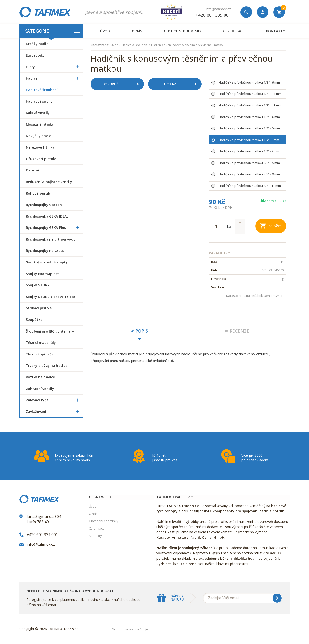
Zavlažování (54, 412)
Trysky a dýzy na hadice (47, 365)
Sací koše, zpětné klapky (47, 262)
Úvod (105, 31)
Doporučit (122, 84)
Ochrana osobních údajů (130, 629)
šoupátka (34, 320)
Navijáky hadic (38, 136)
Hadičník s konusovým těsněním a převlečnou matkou (188, 45)
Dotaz (182, 84)
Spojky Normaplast (42, 274)
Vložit (271, 226)
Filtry (54, 67)
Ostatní (32, 170)
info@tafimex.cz (218, 9)
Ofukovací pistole (41, 159)
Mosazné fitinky (40, 124)
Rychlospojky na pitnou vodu (51, 239)
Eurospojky (35, 55)
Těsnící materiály (41, 343)
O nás (137, 31)
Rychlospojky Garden (44, 205)
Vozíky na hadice (40, 377)
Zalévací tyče (54, 400)
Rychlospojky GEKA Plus (54, 228)
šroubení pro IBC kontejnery (50, 331)
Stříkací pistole (39, 308)
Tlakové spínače (40, 354)
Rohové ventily (38, 193)
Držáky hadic (37, 44)
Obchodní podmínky (183, 31)
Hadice (54, 78)
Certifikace (234, 31)
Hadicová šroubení (42, 90)
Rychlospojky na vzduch (46, 251)
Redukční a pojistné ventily (49, 182)
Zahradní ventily (40, 389)
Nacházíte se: (100, 45)
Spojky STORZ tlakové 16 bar (51, 297)
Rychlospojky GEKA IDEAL (47, 216)
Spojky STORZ (38, 285)
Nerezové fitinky (40, 147)
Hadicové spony (39, 101)
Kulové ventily (38, 113)
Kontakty (275, 31)
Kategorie (52, 31)
